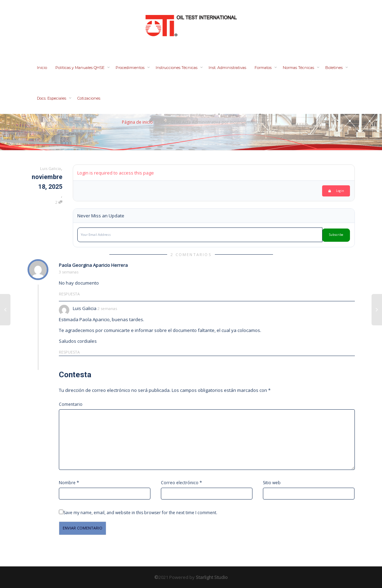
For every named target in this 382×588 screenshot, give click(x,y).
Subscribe (336, 235)
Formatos (264, 68)
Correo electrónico (180, 483)
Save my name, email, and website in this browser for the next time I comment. (140, 513)
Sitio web (272, 483)
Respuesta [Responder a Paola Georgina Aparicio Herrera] (69, 294)
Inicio (42, 68)
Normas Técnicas (299, 68)
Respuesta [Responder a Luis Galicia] (69, 352)
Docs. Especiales (52, 98)
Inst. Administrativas (227, 68)
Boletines (334, 68)
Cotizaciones (89, 98)
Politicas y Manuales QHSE (80, 68)
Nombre (67, 483)
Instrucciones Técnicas (177, 68)
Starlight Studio (212, 577)
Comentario (71, 404)
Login (336, 191)
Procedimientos (131, 68)
